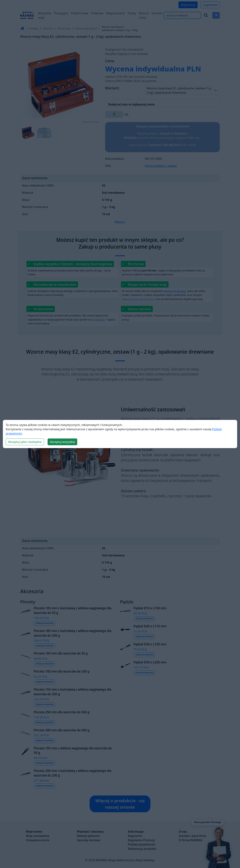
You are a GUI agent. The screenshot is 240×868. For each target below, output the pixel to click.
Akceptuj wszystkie (62, 442)
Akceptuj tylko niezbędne (25, 442)
